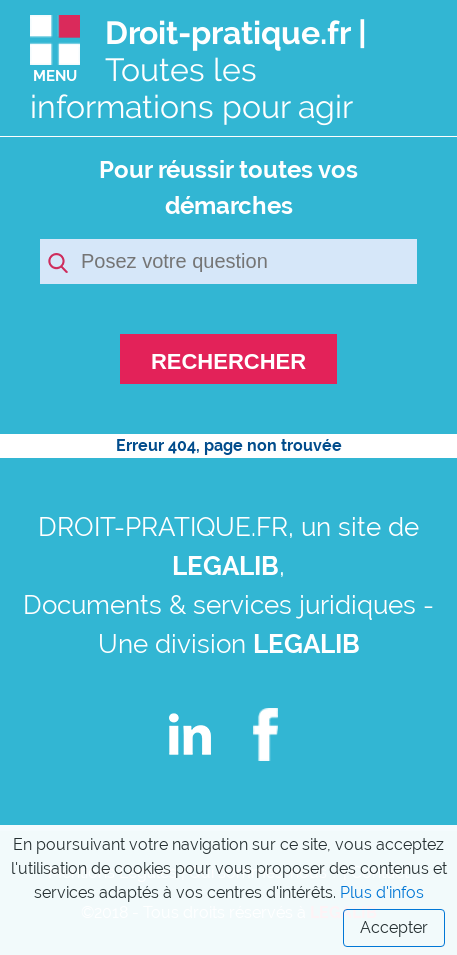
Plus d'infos (382, 892)
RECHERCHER (228, 361)
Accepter (394, 927)
